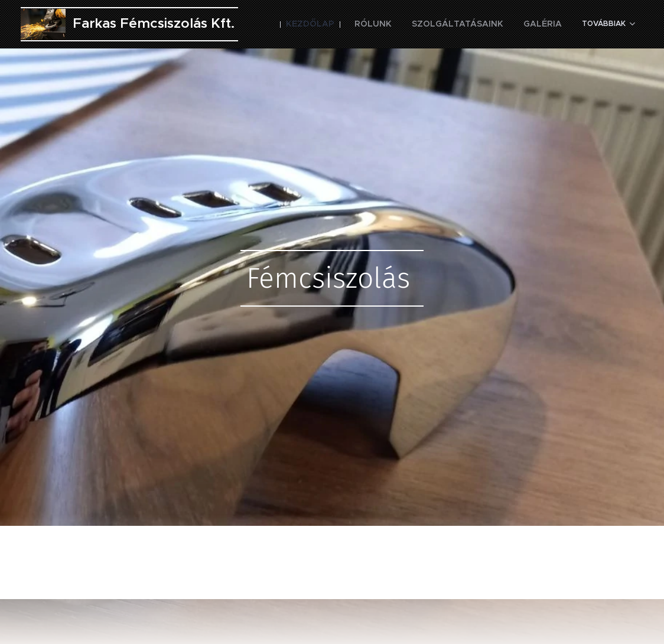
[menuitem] (344, 24)
